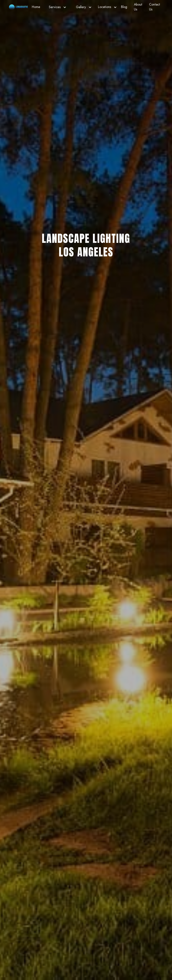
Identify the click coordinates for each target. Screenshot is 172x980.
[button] (57, 7)
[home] (18, 7)
